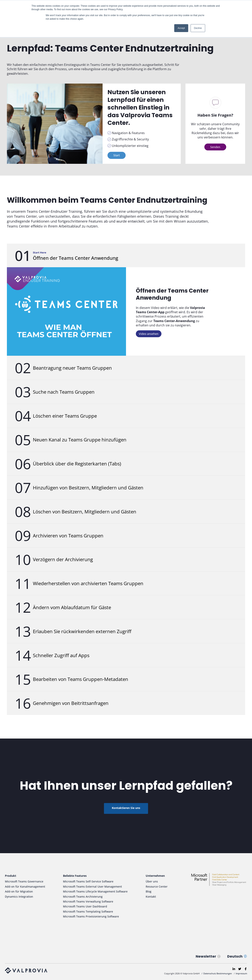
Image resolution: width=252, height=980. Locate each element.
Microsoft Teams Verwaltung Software (88, 901)
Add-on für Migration (19, 891)
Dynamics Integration (19, 897)
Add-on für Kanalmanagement (25, 887)
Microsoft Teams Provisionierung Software (91, 916)
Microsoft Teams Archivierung (83, 897)
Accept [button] (181, 28)
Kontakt (151, 897)
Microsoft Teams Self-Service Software (88, 881)
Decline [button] (198, 28)
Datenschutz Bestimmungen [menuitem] (218, 973)
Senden (215, 147)
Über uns (152, 881)
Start (117, 155)
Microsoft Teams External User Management (92, 887)
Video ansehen (149, 334)
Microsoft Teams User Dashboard (85, 906)
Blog (149, 891)
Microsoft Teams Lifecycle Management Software (95, 891)
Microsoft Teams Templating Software (88, 911)
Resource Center (157, 887)
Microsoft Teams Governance (24, 881)
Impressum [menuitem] (241, 973)
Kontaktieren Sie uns (126, 808)
